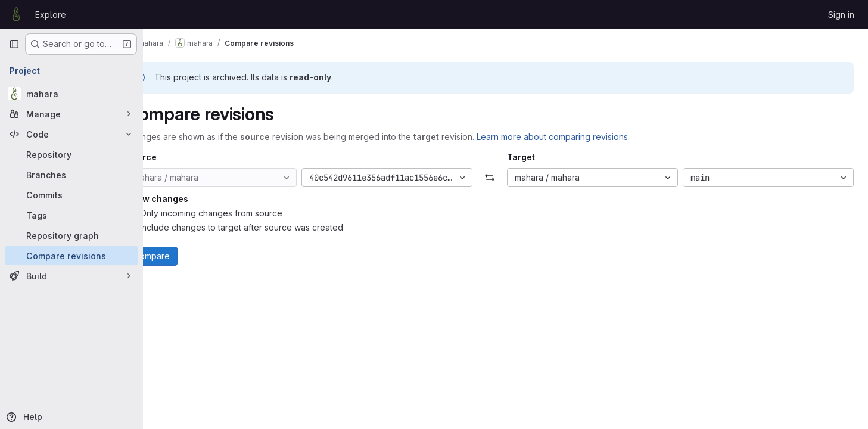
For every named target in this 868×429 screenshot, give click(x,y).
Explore (51, 15)
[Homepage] (16, 14)
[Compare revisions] (71, 256)
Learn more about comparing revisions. (585, 137)
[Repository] (71, 154)
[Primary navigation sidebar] (14, 44)
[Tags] (71, 215)
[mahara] (71, 94)
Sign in (841, 15)
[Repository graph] (71, 235)
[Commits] (71, 195)
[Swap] (505, 178)
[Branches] (71, 175)
